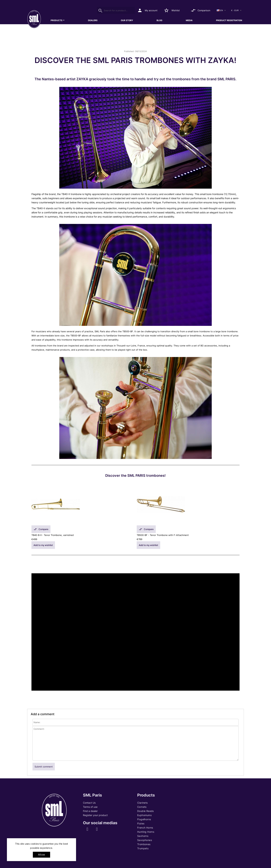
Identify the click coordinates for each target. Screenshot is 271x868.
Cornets (142, 807)
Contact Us (89, 803)
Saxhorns (143, 836)
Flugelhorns (144, 819)
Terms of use (90, 807)
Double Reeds (146, 811)
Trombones (144, 844)
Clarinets (142, 803)
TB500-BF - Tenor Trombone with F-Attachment (163, 535)
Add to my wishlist (43, 545)
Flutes (141, 823)
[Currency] (237, 10)
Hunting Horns (146, 832)
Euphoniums (144, 815)
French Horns (145, 828)
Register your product (95, 815)
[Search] (116, 10)
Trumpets (143, 848)
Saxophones (145, 840)
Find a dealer (90, 811)
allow (41, 855)
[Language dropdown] (222, 10)
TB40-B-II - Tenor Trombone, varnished (53, 535)
